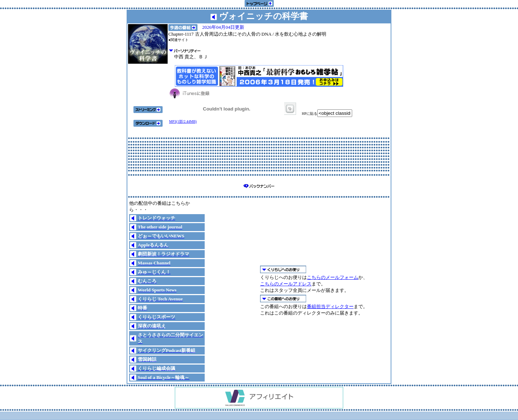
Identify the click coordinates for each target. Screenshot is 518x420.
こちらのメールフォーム (333, 277)
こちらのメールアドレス (286, 284)
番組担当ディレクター (330, 306)
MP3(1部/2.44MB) (183, 121)
